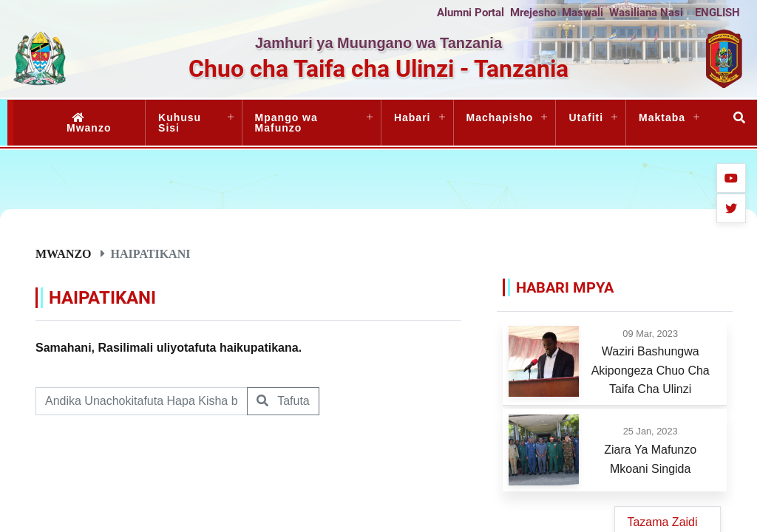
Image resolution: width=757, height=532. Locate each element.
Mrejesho (533, 13)
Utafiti (586, 117)
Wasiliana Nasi (646, 13)
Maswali (583, 13)
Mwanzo (89, 123)
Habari (413, 117)
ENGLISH (717, 13)
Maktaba (662, 117)
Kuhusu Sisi (180, 123)
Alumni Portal (471, 13)
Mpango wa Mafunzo (286, 123)
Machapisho (500, 117)
